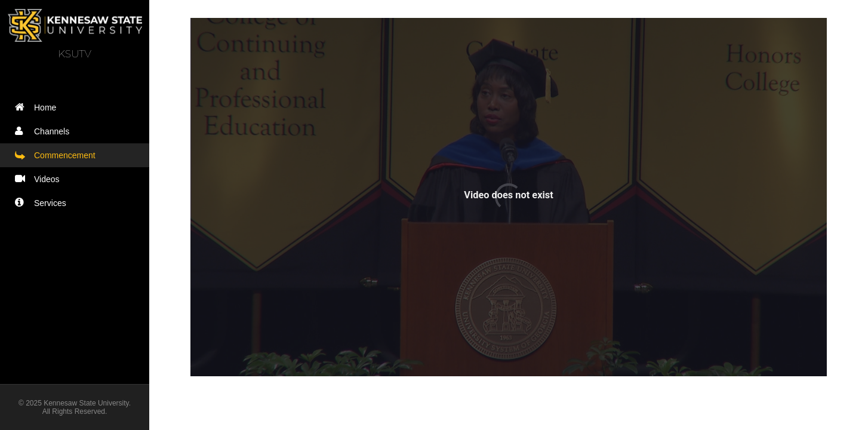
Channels (45, 131)
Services (43, 203)
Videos (40, 179)
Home (38, 107)
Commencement (58, 155)
